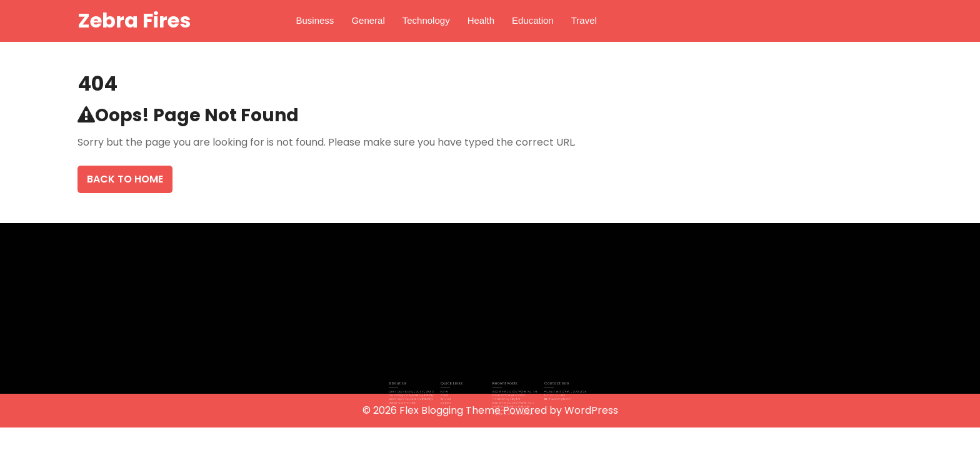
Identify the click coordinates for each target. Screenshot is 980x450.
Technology (426, 20)
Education (533, 20)
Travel (584, 20)
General (368, 20)
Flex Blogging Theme (451, 410)
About (452, 396)
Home (452, 393)
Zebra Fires (134, 20)
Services (453, 399)
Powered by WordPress (561, 410)
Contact (453, 402)
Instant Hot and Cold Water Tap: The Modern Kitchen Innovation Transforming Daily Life (510, 397)
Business (315, 20)
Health (481, 20)
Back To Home (125, 179)
